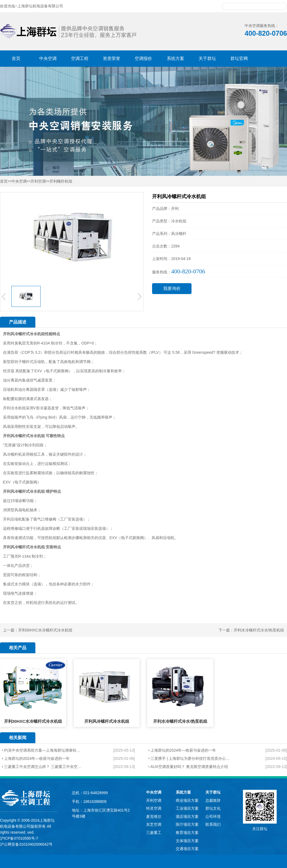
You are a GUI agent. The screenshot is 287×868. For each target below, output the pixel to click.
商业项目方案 (187, 800)
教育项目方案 (187, 833)
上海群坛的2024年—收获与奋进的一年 (183, 750)
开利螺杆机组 (61, 181)
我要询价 (172, 288)
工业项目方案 (187, 808)
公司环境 (213, 816)
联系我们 (213, 824)
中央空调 (48, 58)
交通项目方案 (187, 849)
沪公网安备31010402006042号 (26, 844)
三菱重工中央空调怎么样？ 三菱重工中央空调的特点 (43, 767)
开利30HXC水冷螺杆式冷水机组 (45, 630)
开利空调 (38, 181)
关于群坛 (207, 58)
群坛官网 (239, 58)
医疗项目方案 (187, 824)
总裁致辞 (213, 800)
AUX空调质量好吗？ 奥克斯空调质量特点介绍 (189, 767)
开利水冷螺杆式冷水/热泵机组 (259, 630)
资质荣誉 (112, 58)
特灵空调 (154, 808)
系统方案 (175, 58)
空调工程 (80, 58)
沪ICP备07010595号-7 (19, 838)
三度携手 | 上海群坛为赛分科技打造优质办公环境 (191, 758)
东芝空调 (154, 824)
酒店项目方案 (187, 816)
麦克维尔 (154, 816)
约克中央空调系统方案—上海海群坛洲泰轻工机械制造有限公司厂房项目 (43, 750)
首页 (16, 58)
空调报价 (143, 58)
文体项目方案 (187, 841)
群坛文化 (213, 808)
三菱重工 (154, 833)
